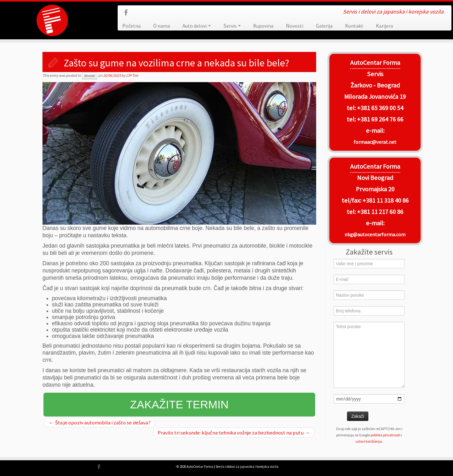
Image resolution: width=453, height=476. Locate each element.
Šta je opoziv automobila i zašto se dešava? (100, 423)
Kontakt (354, 26)
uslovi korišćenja (369, 441)
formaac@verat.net (375, 142)
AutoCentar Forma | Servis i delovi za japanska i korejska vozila (232, 467)
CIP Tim (132, 75)
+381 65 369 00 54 (380, 108)
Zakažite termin (179, 404)
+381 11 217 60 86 (380, 212)
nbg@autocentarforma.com (375, 234)
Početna (131, 26)
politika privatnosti (386, 435)
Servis (232, 26)
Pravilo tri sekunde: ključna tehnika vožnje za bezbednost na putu (234, 433)
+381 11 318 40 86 (385, 200)
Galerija (324, 26)
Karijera (384, 26)
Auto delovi (197, 26)
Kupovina (263, 26)
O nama (162, 26)
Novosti (295, 26)
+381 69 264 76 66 (380, 119)
